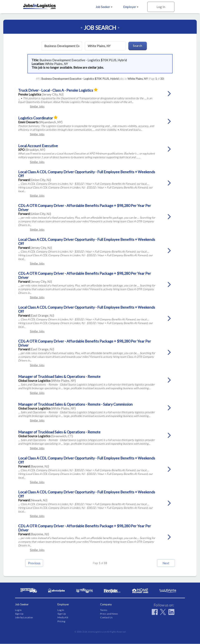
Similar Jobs (37, 106)
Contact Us (106, 618)
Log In (161, 7)
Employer (131, 7)
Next (164, 563)
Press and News (109, 614)
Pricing (61, 621)
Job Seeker (104, 7)
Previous (36, 563)
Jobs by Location (24, 618)
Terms (104, 610)
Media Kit (63, 618)
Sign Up (19, 614)
